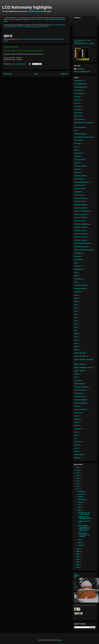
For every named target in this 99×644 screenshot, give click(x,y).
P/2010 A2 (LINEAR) (80, 400)
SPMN (76, 422)
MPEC (76, 347)
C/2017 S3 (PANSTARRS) (82, 243)
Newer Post (8, 74)
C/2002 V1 (77, 163)
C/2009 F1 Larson (80, 201)
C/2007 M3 (78, 192)
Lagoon (77, 298)
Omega (76, 374)
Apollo (76, 150)
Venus (76, 448)
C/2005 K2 (77, 172)
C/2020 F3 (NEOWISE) (81, 247)
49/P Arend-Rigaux (80, 134)
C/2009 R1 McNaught (81, 205)
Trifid (76, 435)
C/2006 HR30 (78, 179)
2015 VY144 (78, 116)
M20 (76, 314)
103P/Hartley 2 (79, 81)
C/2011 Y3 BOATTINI (81, 214)
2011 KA (77, 103)
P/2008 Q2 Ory (79, 393)
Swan (76, 432)
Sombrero (77, 419)
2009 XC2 (77, 100)
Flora (76, 282)
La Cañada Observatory (35, 11)
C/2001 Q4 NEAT (80, 160)
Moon (76, 343)
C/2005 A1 (77, 169)
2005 (78, 562)
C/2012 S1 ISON (79, 221)
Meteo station (78, 42)
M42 (76, 321)
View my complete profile (82, 72)
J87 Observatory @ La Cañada (83, 40)
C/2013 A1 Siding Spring (82, 224)
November (81, 494)
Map (76, 577)
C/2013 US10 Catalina (81, 234)
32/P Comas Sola (80, 127)
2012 (78, 486)
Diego (76, 263)
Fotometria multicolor (81, 285)
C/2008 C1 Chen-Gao (81, 198)
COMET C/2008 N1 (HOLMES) (84, 250)
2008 (78, 554)
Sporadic (77, 426)
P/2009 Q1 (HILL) (80, 397)
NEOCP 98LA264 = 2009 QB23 (84, 359)
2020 (78, 468)
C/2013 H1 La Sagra (80, 227)
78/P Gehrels (78, 140)
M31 (76, 318)
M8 (75, 330)
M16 (76, 308)
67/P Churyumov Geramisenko (84, 137)
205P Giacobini (79, 119)
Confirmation (78, 253)
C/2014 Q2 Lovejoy (80, 240)
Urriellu (76, 445)
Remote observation (80, 409)
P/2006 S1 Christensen (81, 387)
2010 (78, 549)
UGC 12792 (78, 442)
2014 (78, 481)
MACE (76, 334)
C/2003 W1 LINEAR (80, 166)
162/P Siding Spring (80, 87)
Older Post (64, 74)
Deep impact (78, 260)
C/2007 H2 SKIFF (80, 189)
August (80, 502)
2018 (78, 470)
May (79, 510)
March (80, 543)
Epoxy (76, 276)
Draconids (77, 266)
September (81, 499)
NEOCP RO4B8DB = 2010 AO (83, 368)
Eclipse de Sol (79, 269)
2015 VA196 (78, 113)
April (80, 540)
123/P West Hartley (80, 84)
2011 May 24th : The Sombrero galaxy (84, 513)
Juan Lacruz (80, 69)
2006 (78, 559)
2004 (78, 565)
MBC (76, 337)
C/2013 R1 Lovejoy (80, 231)
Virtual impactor (79, 455)
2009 (78, 551)
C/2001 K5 (77, 156)
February (81, 545)
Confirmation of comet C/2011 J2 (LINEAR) (83, 535)
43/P (76, 131)
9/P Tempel (78, 143)
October (81, 497)
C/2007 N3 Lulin (79, 195)
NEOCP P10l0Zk (79, 364)
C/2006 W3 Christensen (82, 182)
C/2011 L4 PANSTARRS (82, 211)
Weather (77, 576)
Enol (76, 272)
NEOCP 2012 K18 (80, 353)
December (81, 491)
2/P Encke (77, 97)
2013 (78, 484)
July (79, 505)
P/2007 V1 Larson (80, 390)
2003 (78, 567)
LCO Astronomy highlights (27, 7)
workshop (77, 458)
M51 (76, 324)
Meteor (76, 340)
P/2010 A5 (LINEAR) (80, 403)
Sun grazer (78, 429)
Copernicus (78, 256)
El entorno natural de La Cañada (84, 44)
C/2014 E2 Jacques (80, 237)
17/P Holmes (78, 90)
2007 (78, 557)
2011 (78, 489)
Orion (76, 377)
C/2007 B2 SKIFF (80, 185)
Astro (76, 574)
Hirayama (77, 292)
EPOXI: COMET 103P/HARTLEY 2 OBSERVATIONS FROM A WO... (84, 528)
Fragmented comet (80, 289)
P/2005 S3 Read (79, 384)
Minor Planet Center (39, 19)
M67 (76, 327)
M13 (76, 305)
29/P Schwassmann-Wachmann (84, 123)
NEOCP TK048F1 (80, 371)
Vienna (76, 451)
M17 (76, 311)
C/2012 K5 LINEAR (80, 218)
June (80, 507)
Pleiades (77, 406)
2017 (78, 473)
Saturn (76, 416)
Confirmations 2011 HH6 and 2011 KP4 (84, 518)
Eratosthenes (78, 279)
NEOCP (77, 350)
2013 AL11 (78, 106)
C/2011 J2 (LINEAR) (80, 208)
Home (36, 74)
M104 (76, 301)
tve (75, 438)
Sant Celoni (78, 413)
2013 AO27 (78, 110)
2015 (78, 478)
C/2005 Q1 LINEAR (80, 176)
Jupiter (76, 295)
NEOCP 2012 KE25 (80, 356)
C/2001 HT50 (78, 153)
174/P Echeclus (79, 93)
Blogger (60, 640)
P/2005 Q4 (78, 380)
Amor (76, 147)
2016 (78, 476)
